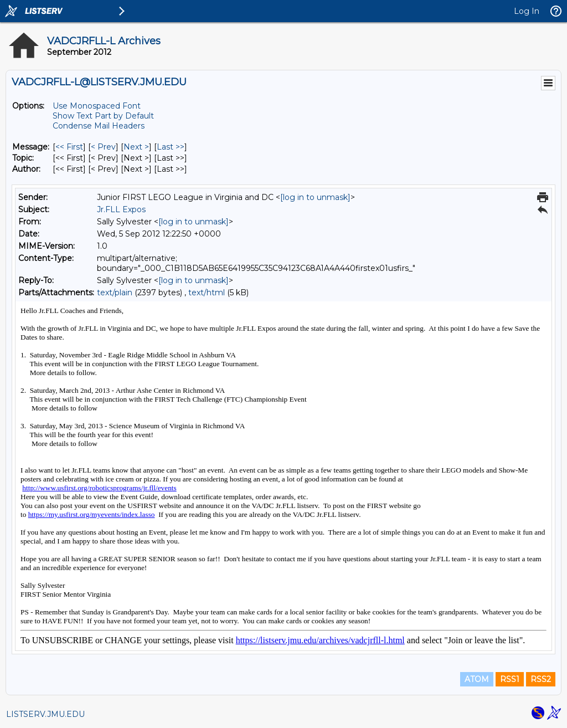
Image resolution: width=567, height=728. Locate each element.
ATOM (477, 679)
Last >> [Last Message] (171, 147)
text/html (207, 293)
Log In (527, 11)
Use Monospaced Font (97, 106)
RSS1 (510, 679)
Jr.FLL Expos (121, 209)
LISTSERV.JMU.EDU (45, 714)
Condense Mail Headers (99, 126)
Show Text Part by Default (103, 116)
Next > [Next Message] (136, 147)
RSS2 (541, 679)
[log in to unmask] (315, 197)
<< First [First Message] (69, 147)
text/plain (115, 293)
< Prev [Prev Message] (103, 147)
